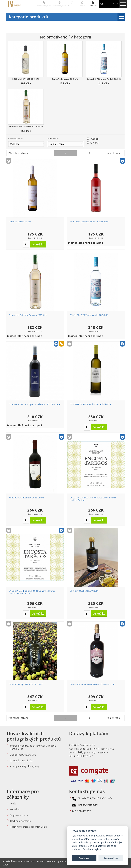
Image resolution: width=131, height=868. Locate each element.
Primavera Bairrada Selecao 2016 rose (89, 222)
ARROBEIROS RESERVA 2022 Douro (26, 498)
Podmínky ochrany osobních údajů (28, 827)
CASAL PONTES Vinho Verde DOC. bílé (89, 315)
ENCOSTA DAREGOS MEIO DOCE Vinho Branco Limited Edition (93, 499)
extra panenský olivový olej (25, 766)
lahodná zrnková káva (22, 761)
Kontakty (15, 809)
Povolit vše (84, 858)
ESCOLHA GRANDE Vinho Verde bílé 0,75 (90, 404)
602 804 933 (84, 798)
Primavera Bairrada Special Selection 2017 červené (35, 404)
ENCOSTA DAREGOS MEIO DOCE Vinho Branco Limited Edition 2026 (32, 592)
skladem (94, 139)
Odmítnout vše (111, 858)
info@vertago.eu (88, 805)
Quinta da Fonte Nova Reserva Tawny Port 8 (92, 684)
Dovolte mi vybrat (92, 849)
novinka (94, 143)
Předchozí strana (18, 153)
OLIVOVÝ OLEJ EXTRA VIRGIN (84, 591)
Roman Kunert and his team (30, 861)
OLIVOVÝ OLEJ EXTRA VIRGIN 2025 (26, 684)
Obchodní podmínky (21, 821)
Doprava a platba (19, 815)
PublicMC (65, 861)
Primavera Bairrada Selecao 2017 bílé (28, 315)
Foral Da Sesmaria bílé (20, 222)
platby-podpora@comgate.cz (93, 752)
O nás (13, 804)
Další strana (113, 153)
